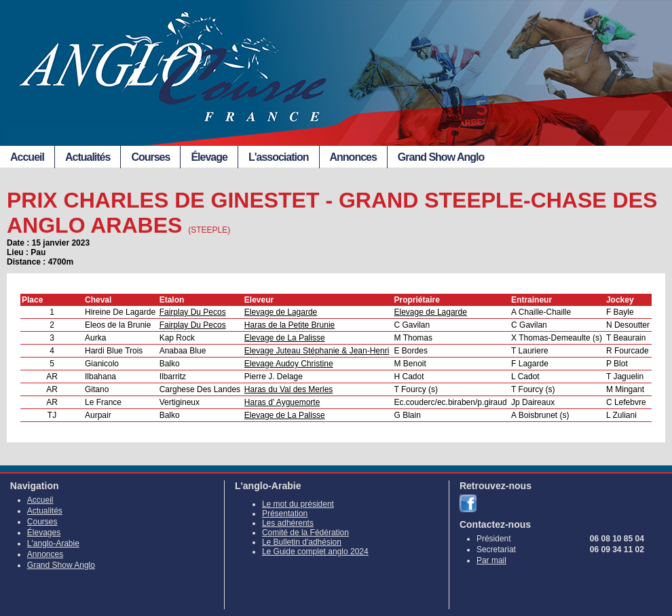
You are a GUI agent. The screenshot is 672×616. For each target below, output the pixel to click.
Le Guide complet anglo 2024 (315, 552)
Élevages (44, 533)
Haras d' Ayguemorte (282, 402)
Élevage (209, 157)
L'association (279, 157)
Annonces (353, 157)
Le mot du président (298, 504)
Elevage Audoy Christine (289, 364)
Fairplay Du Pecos (193, 312)
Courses (150, 157)
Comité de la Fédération (305, 533)
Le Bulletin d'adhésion (302, 542)
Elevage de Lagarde (281, 312)
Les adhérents (288, 523)
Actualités (88, 157)
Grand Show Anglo (441, 157)
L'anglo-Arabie (53, 543)
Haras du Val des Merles (289, 389)
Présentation (285, 514)
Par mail (491, 560)
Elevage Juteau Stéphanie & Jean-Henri (317, 351)
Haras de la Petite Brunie (290, 325)
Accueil (27, 157)
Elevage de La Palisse (285, 338)
